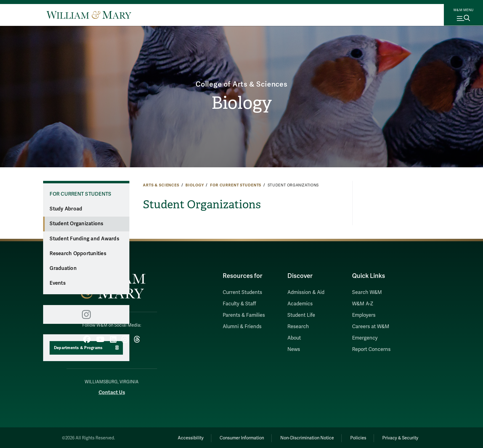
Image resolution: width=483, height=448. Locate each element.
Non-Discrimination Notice (302, 437)
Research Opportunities (78, 254)
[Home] (89, 15)
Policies (355, 437)
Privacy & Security (400, 437)
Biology (242, 103)
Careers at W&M (371, 327)
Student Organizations (76, 224)
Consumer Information (236, 437)
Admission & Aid (306, 292)
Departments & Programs (78, 348)
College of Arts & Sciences (242, 84)
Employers (364, 315)
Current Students (242, 292)
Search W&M (367, 292)
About (294, 338)
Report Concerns (371, 349)
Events (58, 283)
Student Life (301, 315)
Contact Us (112, 391)
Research (298, 327)
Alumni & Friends (242, 327)
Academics (300, 304)
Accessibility (182, 437)
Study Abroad (66, 209)
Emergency (365, 338)
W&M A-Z (363, 304)
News (294, 349)
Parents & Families (244, 315)
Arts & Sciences (161, 185)
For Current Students (236, 185)
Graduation (63, 268)
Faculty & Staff (239, 304)
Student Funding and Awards (84, 239)
